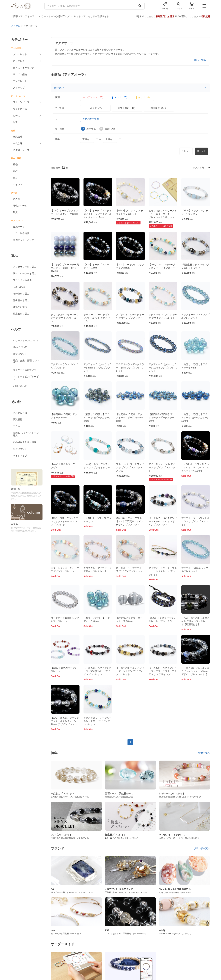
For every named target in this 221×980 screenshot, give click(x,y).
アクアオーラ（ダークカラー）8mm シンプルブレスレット (130, 368)
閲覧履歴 (18, 419)
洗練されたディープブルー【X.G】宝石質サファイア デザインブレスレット (130, 521)
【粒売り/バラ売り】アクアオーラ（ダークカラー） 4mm (97, 418)
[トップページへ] (21, 8)
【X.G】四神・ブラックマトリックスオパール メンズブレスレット (64, 521)
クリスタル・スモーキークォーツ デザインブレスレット (65, 318)
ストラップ (19, 88)
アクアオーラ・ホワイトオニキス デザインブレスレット (195, 521)
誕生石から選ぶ (21, 300)
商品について (20, 347)
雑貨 (15, 212)
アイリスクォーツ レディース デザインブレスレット (162, 467)
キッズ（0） (143, 97)
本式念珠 (18, 143)
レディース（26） (93, 97)
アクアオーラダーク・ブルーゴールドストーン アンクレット (163, 571)
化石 (15, 171)
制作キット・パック (23, 240)
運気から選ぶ (20, 307)
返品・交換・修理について (26, 362)
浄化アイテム (20, 206)
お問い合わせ (20, 386)
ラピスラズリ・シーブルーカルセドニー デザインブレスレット (97, 721)
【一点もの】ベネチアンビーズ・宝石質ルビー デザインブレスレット (97, 671)
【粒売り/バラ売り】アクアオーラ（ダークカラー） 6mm (130, 418)
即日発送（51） (159, 108)
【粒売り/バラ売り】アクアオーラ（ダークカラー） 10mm (195, 418)
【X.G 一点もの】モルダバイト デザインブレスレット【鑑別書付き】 (195, 621)
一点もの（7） (95, 108)
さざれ (16, 199)
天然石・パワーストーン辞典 (26, 434)
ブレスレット (20, 54)
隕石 (15, 178)
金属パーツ (19, 227)
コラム (16, 426)
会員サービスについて (25, 370)
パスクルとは (20, 413)
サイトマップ (20, 456)
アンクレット (20, 81)
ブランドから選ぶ (22, 280)
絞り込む (130, 88)
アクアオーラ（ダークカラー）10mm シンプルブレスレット (163, 368)
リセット (186, 151)
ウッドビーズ (20, 109)
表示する (88, 129)
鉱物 (15, 164)
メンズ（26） (120, 97)
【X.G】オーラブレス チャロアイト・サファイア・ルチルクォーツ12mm (97, 214)
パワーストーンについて (26, 340)
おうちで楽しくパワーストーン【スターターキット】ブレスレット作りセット (163, 214)
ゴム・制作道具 (21, 233)
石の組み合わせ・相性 (25, 442)
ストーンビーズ (21, 102)
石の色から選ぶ (21, 294)
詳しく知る (200, 60)
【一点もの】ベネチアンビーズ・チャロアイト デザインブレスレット (163, 521)
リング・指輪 (20, 74)
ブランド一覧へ (202, 848)
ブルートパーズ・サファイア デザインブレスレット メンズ (130, 467)
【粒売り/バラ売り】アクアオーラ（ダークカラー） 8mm (163, 418)
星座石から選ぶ (21, 314)
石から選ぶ (19, 287)
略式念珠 (18, 137)
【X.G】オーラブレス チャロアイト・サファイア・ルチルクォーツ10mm (195, 467)
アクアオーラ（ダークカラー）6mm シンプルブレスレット (97, 368)
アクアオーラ (90, 119)
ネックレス (19, 61)
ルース (16, 116)
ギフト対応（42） (127, 108)
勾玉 (15, 122)
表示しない (108, 129)
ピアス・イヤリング (23, 68)
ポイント (18, 185)
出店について (20, 449)
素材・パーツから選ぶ (25, 273)
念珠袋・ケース (21, 150)
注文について (20, 354)
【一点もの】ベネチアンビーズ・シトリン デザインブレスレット (130, 671)
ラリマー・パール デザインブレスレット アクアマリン (97, 318)
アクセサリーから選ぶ (25, 267)
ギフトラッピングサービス (26, 378)
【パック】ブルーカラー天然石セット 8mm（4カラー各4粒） (65, 268)
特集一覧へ (204, 753)
